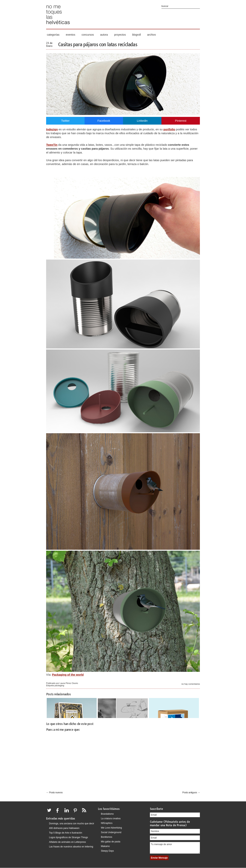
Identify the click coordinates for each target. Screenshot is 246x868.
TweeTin (52, 145)
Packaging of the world (68, 675)
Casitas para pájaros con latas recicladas (98, 44)
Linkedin (142, 121)
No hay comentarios (191, 684)
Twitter (65, 121)
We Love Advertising (111, 828)
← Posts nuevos (54, 792)
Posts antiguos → (191, 792)
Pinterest (181, 121)
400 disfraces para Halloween (64, 828)
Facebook (104, 121)
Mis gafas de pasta (111, 842)
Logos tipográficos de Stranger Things (69, 837)
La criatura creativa (111, 819)
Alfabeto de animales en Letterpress (67, 842)
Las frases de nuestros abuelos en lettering (71, 847)
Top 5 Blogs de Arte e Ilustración (66, 833)
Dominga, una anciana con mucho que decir (72, 824)
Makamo (105, 846)
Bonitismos (107, 837)
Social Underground (111, 832)
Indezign (52, 129)
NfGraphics (107, 823)
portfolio (169, 129)
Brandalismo (107, 814)
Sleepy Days (107, 851)
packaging (59, 685)
